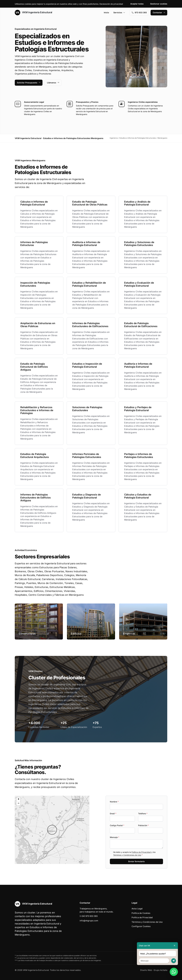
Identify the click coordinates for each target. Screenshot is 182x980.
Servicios (119, 12)
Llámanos (53, 83)
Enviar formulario (136, 861)
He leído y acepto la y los (134, 854)
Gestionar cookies (159, 4)
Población (143, 825)
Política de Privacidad (141, 852)
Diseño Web (146, 970)
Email (113, 814)
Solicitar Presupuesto (29, 83)
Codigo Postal (117, 825)
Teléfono (143, 814)
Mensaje (115, 837)
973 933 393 (139, 12)
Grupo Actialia (160, 970)
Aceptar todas (137, 4)
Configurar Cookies (141, 926)
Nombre (114, 802)
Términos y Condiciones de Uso (127, 855)
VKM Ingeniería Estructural (33, 13)
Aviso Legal (137, 909)
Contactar (159, 12)
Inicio (106, 12)
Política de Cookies (141, 913)
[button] (52, 830)
